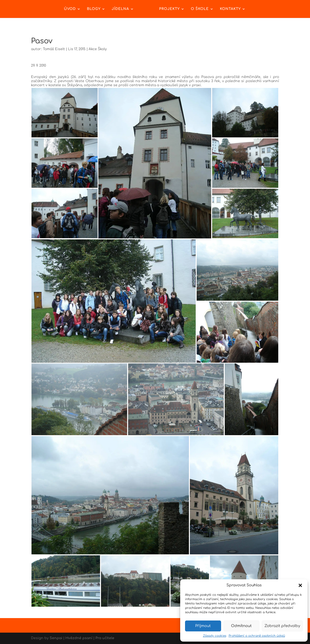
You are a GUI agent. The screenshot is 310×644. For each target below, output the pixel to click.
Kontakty (230, 9)
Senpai (56, 638)
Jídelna (120, 9)
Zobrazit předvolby (282, 626)
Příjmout (203, 626)
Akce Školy (98, 49)
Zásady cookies (215, 636)
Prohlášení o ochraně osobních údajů (257, 636)
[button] (300, 585)
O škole (200, 9)
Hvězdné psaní (79, 638)
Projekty (169, 9)
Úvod (70, 9)
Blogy (94, 9)
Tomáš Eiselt (54, 49)
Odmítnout (241, 626)
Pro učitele (105, 638)
